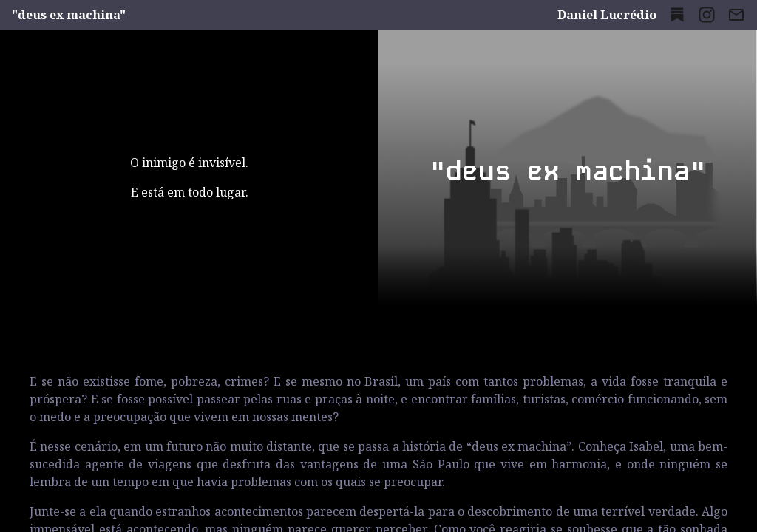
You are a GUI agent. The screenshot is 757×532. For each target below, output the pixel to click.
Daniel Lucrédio (607, 15)
